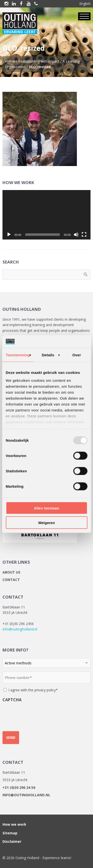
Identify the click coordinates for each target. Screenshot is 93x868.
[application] (46, 215)
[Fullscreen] (84, 235)
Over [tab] (77, 355)
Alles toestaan (47, 508)
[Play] (9, 235)
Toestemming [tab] (18, 355)
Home (10, 61)
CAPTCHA (12, 700)
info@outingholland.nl (20, 629)
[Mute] (76, 235)
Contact (11, 580)
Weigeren (46, 522)
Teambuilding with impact (39, 61)
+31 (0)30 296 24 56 (19, 787)
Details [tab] (48, 355)
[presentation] (40, 715)
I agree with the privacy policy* (33, 690)
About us (11, 572)
